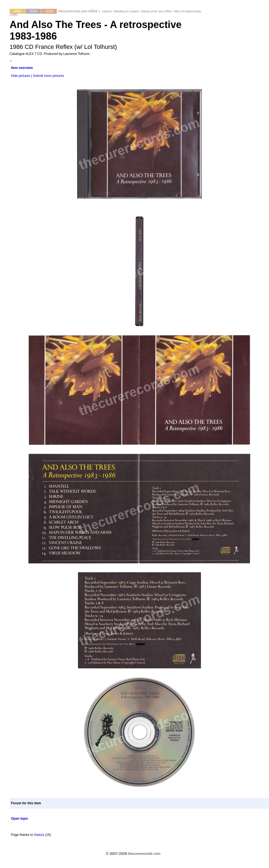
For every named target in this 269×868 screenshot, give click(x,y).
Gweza (39, 835)
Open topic (20, 819)
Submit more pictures (48, 76)
